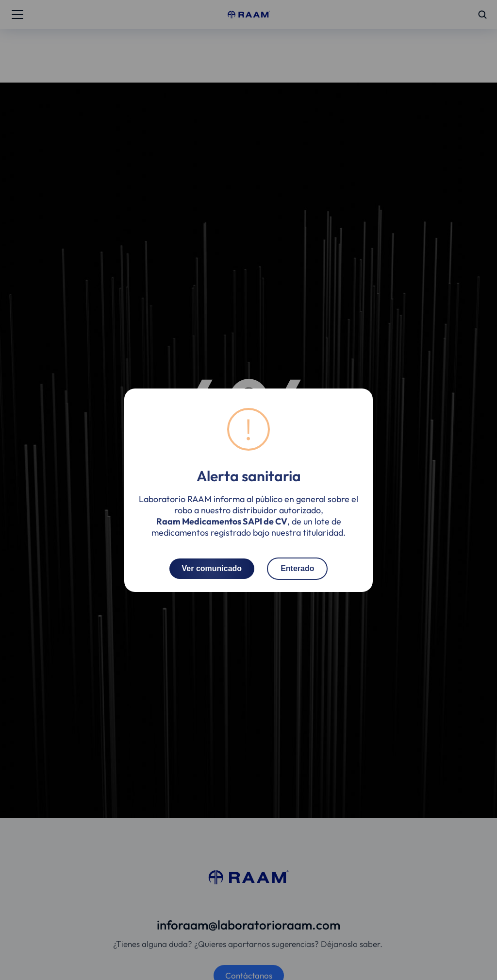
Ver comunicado (212, 568)
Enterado (297, 568)
